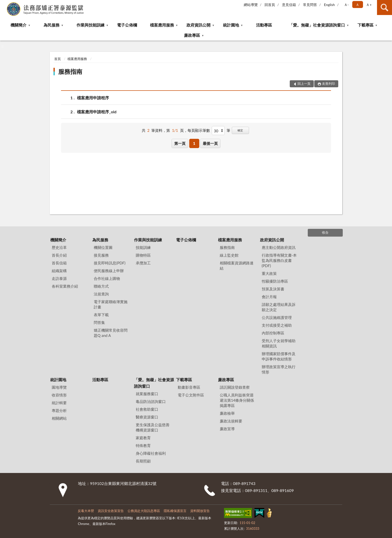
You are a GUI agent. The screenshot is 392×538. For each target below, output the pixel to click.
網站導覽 (251, 5)
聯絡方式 (101, 286)
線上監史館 (229, 255)
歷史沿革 (59, 247)
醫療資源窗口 (147, 417)
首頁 (57, 59)
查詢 (384, 8)
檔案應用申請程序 (93, 98)
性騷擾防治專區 (275, 281)
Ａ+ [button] (369, 5)
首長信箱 (59, 263)
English (329, 5)
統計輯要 (59, 403)
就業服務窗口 (147, 394)
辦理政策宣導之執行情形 (279, 369)
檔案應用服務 (162, 25)
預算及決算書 (273, 289)
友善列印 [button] (328, 84)
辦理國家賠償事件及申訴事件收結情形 (279, 356)
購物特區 (143, 255)
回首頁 (270, 5)
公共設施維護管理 (277, 317)
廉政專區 (192, 35)
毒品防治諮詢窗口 (151, 401)
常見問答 (310, 5)
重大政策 (269, 273)
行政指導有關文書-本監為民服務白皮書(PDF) (279, 260)
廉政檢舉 (227, 413)
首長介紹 (59, 255)
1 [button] (194, 143)
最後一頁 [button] (210, 143)
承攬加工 (143, 263)
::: (4, 4)
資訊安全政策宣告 (111, 511)
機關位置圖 (103, 247)
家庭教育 (143, 438)
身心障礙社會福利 (151, 453)
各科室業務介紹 (65, 286)
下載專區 (365, 25)
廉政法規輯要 (231, 421)
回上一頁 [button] (304, 84)
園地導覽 (59, 387)
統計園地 (231, 25)
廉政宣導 (227, 429)
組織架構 (59, 271)
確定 (240, 130)
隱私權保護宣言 (175, 511)
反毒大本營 (86, 511)
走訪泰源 (59, 278)
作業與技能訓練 (90, 25)
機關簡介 (18, 25)
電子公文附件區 (191, 395)
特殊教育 (143, 445)
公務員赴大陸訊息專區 (144, 511)
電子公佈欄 (127, 25)
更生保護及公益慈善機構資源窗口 (153, 427)
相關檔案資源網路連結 (237, 265)
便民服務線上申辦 (109, 271)
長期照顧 (143, 461)
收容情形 (59, 395)
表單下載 (101, 315)
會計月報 (269, 297)
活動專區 (264, 25)
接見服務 (101, 255)
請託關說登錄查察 (235, 387)
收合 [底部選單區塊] (325, 232)
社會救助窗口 (147, 409)
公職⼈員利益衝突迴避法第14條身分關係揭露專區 (237, 400)
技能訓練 (143, 247)
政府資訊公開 (198, 25)
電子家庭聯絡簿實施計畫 (111, 304)
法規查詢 (101, 294)
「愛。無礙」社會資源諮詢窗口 (317, 25)
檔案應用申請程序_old (97, 112)
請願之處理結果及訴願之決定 (279, 307)
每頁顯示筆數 (199, 130)
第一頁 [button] (180, 143)
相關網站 (59, 418)
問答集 (99, 322)
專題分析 (59, 410)
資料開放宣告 (200, 511)
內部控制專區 (273, 333)
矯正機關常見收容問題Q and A (111, 333)
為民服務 (51, 25)
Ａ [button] (357, 5)
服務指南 (70, 71)
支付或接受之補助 (277, 325)
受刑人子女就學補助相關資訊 (279, 343)
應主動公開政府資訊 (279, 247)
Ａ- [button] (346, 5)
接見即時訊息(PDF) (110, 263)
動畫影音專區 (189, 387)
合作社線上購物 (107, 278)
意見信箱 (289, 5)
